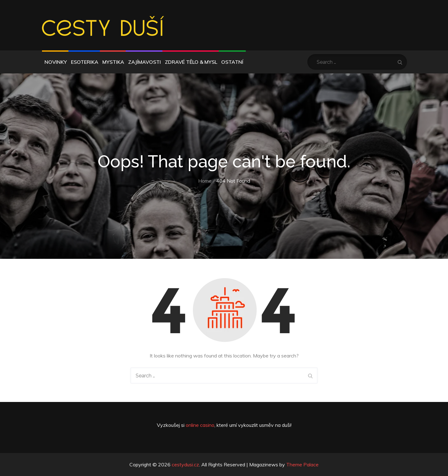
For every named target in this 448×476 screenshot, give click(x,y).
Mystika (113, 62)
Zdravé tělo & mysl (191, 62)
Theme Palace (302, 464)
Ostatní (232, 62)
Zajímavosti (145, 62)
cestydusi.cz (185, 464)
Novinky (56, 62)
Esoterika (85, 62)
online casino (200, 425)
